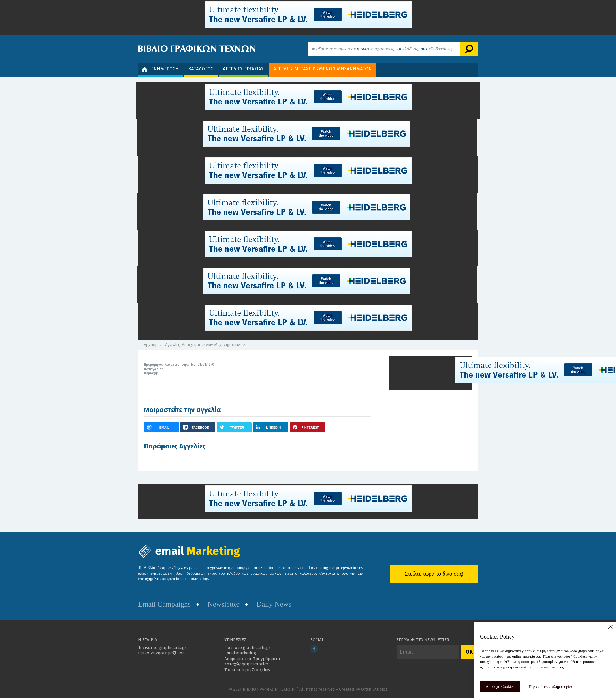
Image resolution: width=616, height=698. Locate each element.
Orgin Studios (374, 689)
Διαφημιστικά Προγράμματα (252, 659)
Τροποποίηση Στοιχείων (247, 670)
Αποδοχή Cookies (500, 687)
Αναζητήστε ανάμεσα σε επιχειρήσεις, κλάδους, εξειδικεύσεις (382, 49)
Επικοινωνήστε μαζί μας (161, 653)
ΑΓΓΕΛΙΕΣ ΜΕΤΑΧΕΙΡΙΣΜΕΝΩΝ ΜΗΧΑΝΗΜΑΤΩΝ (323, 69)
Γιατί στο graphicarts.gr (247, 648)
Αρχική (150, 345)
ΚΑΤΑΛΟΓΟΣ (201, 69)
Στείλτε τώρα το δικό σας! (434, 574)
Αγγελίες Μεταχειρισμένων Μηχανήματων (203, 345)
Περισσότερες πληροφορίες (551, 687)
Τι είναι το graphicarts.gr (162, 648)
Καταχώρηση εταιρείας (247, 664)
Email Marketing (240, 653)
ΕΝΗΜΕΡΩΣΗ (161, 69)
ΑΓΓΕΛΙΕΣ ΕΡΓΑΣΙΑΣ (243, 69)
